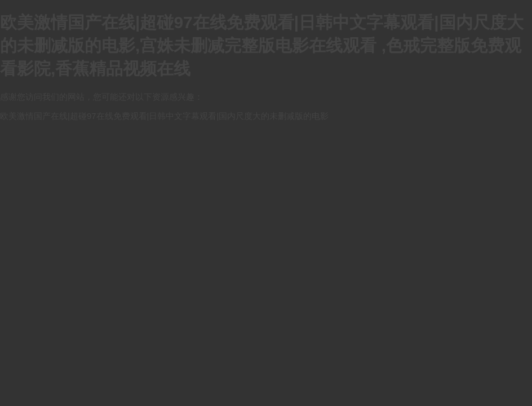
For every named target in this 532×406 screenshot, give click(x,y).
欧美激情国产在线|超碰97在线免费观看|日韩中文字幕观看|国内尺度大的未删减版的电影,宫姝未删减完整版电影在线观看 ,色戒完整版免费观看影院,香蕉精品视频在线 (262, 45)
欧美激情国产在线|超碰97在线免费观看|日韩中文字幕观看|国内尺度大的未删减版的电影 (164, 116)
